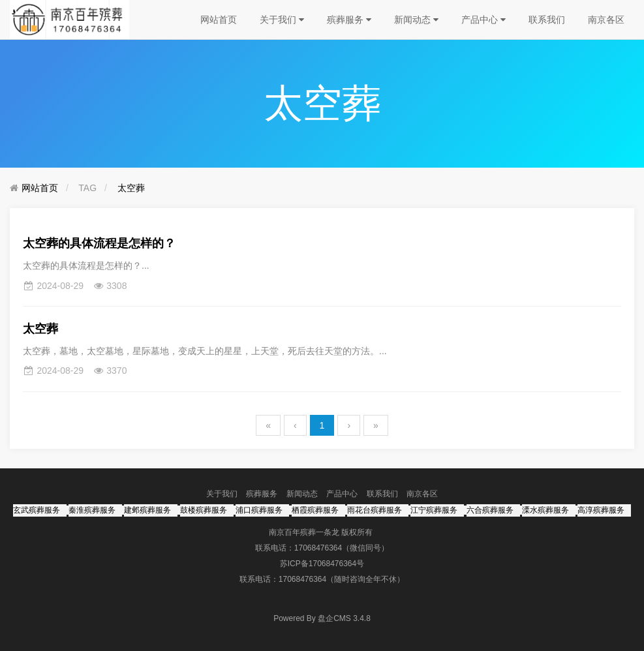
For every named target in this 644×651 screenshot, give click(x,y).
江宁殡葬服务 (434, 510)
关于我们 (282, 20)
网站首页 (219, 20)
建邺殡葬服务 (147, 510)
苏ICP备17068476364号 (322, 564)
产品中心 (483, 20)
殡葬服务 (349, 20)
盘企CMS (322, 618)
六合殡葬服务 (490, 510)
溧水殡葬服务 (545, 510)
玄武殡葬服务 (37, 510)
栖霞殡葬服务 (315, 510)
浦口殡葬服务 (259, 510)
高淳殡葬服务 (601, 510)
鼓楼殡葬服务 (204, 510)
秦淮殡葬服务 (92, 510)
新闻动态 (416, 20)
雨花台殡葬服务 (375, 510)
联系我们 (547, 20)
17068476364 (318, 548)
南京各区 (606, 20)
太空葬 (131, 188)
